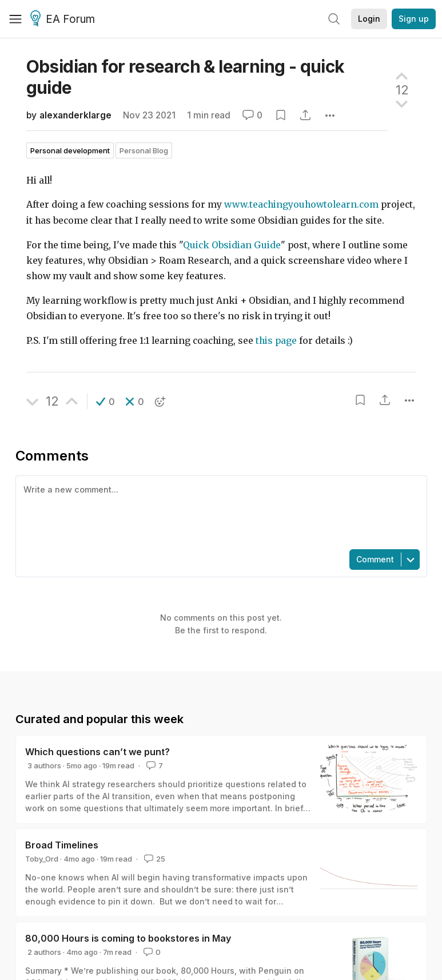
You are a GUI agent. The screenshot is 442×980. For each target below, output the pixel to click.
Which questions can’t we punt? (97, 752)
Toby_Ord (42, 859)
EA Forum (64, 19)
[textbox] (219, 511)
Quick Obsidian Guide (232, 245)
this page (276, 341)
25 (154, 859)
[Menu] (15, 19)
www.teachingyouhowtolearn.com (301, 205)
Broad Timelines (62, 845)
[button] (105, 402)
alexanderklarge (75, 115)
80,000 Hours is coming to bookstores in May (128, 938)
